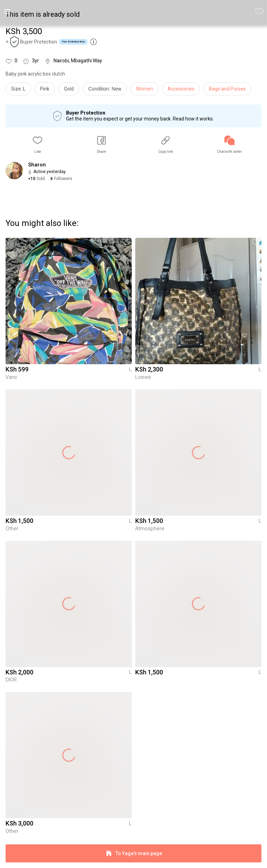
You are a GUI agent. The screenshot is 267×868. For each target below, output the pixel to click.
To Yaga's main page (133, 854)
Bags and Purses (227, 89)
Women (144, 89)
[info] (107, 91)
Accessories (181, 89)
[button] (38, 145)
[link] (229, 145)
